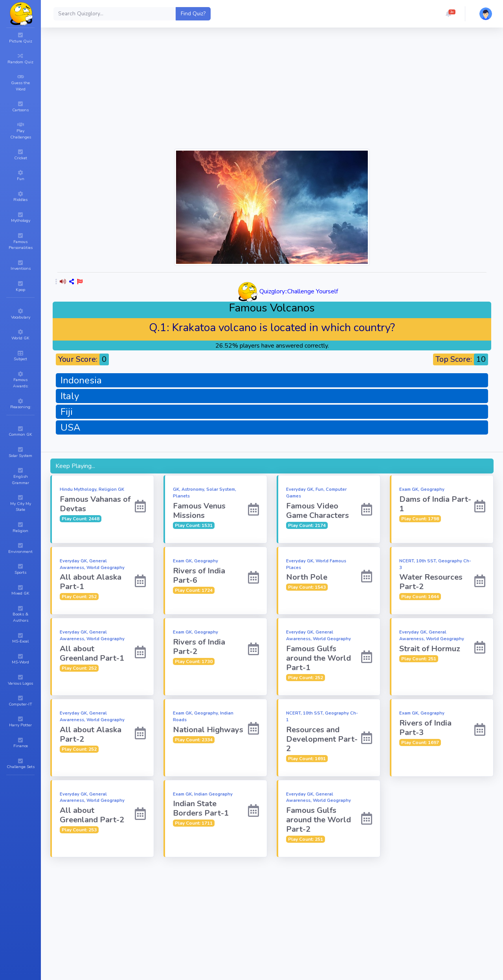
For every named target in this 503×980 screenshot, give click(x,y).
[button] (448, 14)
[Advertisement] (272, 92)
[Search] (115, 14)
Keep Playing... (75, 466)
